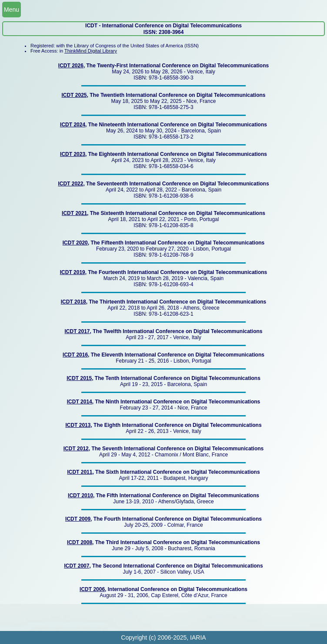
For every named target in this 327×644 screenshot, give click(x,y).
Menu (12, 10)
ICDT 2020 (75, 243)
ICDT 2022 (70, 184)
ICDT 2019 (73, 272)
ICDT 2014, (80, 402)
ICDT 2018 (73, 302)
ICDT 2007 (77, 566)
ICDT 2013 (78, 425)
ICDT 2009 (78, 519)
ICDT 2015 (79, 378)
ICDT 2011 (80, 472)
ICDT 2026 (71, 66)
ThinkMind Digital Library (91, 51)
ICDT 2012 (76, 449)
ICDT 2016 (75, 355)
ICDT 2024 (73, 125)
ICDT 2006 (92, 589)
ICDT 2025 (74, 95)
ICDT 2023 (73, 154)
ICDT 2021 (74, 213)
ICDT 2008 (80, 542)
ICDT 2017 (77, 331)
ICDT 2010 (80, 495)
